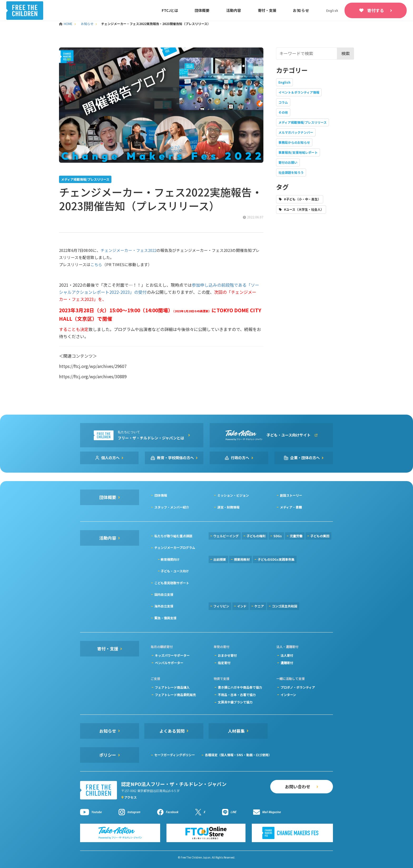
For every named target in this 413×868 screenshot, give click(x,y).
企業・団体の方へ (305, 458)
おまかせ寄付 (227, 655)
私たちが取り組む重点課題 (173, 536)
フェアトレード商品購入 (172, 687)
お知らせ (301, 10)
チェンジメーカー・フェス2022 (129, 250)
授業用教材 (242, 559)
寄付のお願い (288, 162)
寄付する (376, 10)
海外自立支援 (164, 606)
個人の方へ (110, 458)
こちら (96, 264)
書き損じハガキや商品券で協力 (240, 687)
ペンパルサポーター (169, 663)
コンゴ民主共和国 (284, 606)
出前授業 (220, 559)
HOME (66, 24)
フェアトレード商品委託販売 (175, 695)
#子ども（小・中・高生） (302, 199)
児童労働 (296, 536)
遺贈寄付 (287, 663)
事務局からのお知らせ (294, 142)
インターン (288, 695)
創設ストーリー (291, 495)
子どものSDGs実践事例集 (276, 559)
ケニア (259, 606)
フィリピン (221, 606)
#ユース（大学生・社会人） (304, 209)
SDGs (278, 536)
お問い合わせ (298, 787)
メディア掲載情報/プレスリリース (303, 122)
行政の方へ (240, 458)
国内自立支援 (164, 594)
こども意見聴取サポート (172, 583)
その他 (283, 112)
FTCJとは (170, 10)
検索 (346, 53)
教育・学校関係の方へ (175, 458)
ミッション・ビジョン (233, 495)
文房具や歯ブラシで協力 (235, 702)
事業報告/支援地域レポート (298, 152)
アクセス (131, 797)
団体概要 (202, 10)
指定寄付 (224, 663)
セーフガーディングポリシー (175, 755)
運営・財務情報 (228, 507)
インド (242, 606)
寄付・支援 (267, 10)
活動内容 (234, 10)
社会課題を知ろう (291, 172)
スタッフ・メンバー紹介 (172, 507)
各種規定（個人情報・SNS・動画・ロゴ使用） (238, 755)
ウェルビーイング (226, 536)
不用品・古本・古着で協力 (237, 695)
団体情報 (161, 495)
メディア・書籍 (291, 507)
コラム (283, 102)
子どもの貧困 (320, 536)
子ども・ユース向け (175, 571)
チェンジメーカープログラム (175, 547)
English (284, 82)
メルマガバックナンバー (296, 132)
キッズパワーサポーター (172, 655)
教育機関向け (170, 559)
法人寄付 (287, 655)
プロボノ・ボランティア (298, 687)
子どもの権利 (256, 536)
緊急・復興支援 (165, 618)
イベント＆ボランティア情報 (299, 92)
